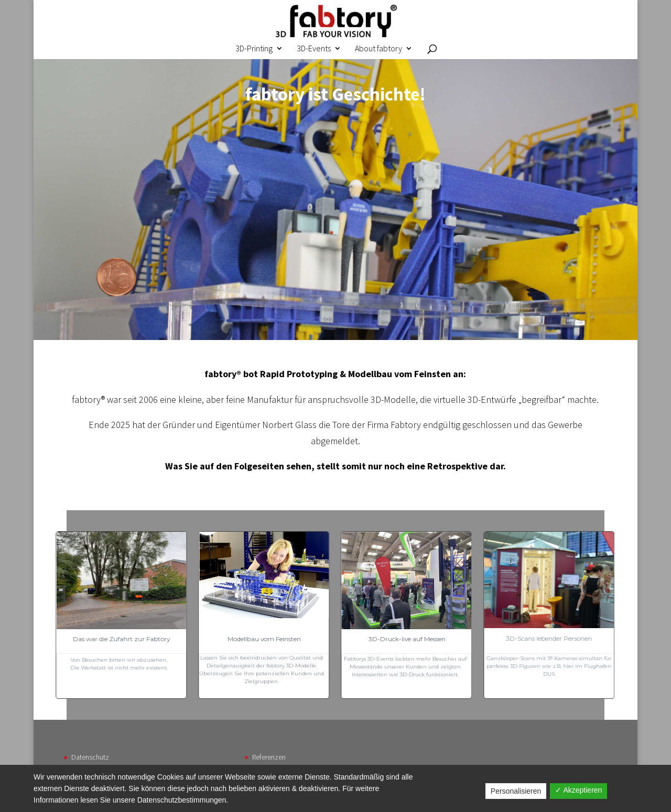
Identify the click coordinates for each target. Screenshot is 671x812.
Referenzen (269, 757)
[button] (406, 615)
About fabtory (378, 49)
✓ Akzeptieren (578, 790)
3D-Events (314, 49)
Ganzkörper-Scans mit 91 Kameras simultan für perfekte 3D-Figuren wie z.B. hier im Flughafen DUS (549, 666)
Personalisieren (516, 791)
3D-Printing (254, 49)
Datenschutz (90, 757)
